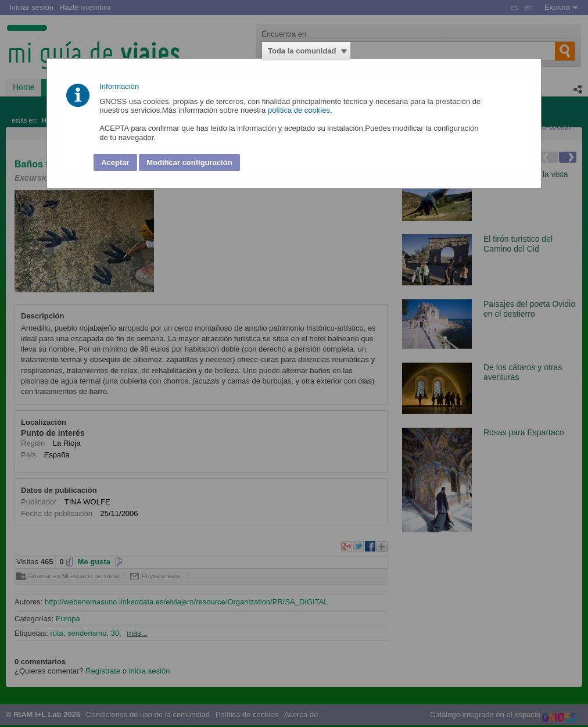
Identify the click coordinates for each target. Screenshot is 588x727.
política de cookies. (301, 110)
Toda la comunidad (302, 51)
